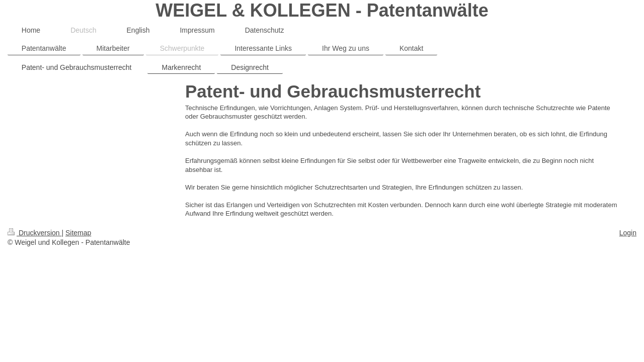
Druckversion (34, 233)
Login (628, 233)
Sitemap (78, 233)
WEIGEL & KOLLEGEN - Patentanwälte (322, 10)
